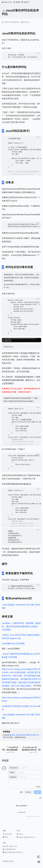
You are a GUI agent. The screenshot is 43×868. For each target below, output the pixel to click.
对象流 (10, 182)
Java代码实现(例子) (18, 131)
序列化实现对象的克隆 (19, 267)
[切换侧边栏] (39, 862)
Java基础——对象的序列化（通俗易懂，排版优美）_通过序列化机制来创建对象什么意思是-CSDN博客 (21, 626)
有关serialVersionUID (19, 598)
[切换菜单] (39, 857)
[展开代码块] (21, 174)
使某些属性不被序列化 (19, 573)
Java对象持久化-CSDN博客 (13, 643)
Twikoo (36, 816)
